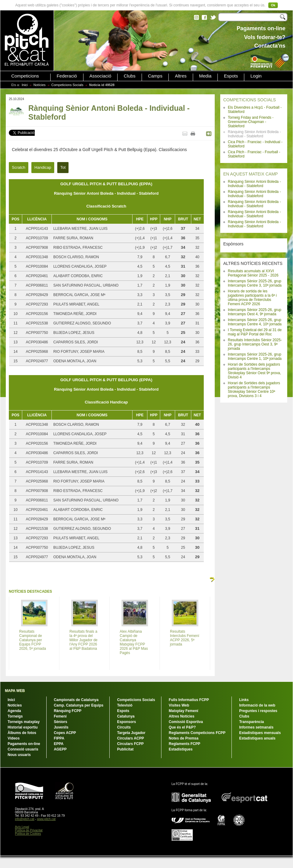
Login (256, 76)
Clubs (129, 76)
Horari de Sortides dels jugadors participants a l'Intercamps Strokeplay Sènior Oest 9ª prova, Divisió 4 (254, 371)
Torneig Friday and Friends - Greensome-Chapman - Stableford (251, 122)
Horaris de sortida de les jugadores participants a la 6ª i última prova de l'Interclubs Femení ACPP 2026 (252, 298)
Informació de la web (257, 705)
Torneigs (15, 716)
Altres (181, 76)
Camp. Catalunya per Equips (79, 705)
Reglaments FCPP (184, 744)
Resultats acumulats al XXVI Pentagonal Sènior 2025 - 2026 (253, 273)
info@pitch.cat (25, 819)
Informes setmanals (256, 727)
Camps (155, 76)
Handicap (43, 167)
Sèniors (61, 722)
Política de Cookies (28, 834)
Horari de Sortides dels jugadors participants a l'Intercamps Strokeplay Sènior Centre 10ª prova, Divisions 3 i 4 (254, 389)
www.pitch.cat (46, 819)
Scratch (19, 167)
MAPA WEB (15, 691)
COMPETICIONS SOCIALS (250, 100)
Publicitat (125, 749)
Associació (101, 76)
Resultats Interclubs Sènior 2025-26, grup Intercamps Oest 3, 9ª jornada (255, 344)
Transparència (251, 722)
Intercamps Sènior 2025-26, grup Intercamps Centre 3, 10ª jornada (255, 283)
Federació (67, 76)
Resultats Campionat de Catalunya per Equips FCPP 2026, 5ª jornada (33, 640)
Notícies (40, 85)
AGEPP (60, 749)
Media (205, 76)
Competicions (25, 76)
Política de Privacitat (29, 830)
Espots (231, 76)
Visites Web (179, 705)
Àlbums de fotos (22, 733)
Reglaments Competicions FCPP (197, 733)
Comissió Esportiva (186, 722)
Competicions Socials (67, 85)
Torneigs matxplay (24, 722)
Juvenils (61, 727)
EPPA (59, 744)
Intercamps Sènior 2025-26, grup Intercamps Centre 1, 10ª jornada (255, 356)
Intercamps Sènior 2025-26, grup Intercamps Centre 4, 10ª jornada (255, 322)
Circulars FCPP (130, 744)
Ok (273, 5)
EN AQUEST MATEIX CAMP (251, 174)
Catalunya (126, 716)
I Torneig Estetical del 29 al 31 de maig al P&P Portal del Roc (255, 332)
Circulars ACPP (130, 738)
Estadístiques (181, 749)
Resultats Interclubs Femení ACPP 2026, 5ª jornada (185, 638)
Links (244, 700)
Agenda (14, 711)
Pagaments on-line (24, 744)
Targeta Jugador (131, 733)
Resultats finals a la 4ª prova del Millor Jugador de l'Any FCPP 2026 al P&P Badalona (83, 640)
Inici (25, 85)
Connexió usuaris (23, 749)
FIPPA (59, 738)
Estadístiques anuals (257, 738)
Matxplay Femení (184, 711)
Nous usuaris (19, 755)
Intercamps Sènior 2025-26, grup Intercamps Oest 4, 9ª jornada (254, 312)
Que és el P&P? (182, 727)
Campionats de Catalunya (76, 700)
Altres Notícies (182, 716)
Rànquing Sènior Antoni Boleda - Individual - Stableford (254, 184)
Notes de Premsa (184, 738)
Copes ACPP (65, 733)
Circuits (124, 727)
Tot (63, 167)
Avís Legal (22, 827)
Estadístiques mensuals (260, 733)
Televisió (125, 705)
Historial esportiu (23, 727)
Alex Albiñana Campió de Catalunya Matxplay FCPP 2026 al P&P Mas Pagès (134, 642)
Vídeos (14, 738)
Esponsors (126, 722)
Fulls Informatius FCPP (189, 700)
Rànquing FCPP (68, 711)
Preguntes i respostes (258, 711)
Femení (60, 716)
